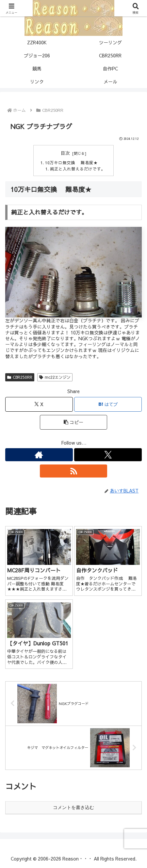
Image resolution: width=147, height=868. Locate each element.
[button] (74, 422)
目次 (65, 153)
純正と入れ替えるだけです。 (78, 169)
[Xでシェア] (39, 404)
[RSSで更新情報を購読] (74, 471)
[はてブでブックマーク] (108, 404)
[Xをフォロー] (108, 455)
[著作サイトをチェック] (39, 455)
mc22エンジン (55, 377)
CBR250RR (20, 377)
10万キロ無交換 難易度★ (71, 162)
